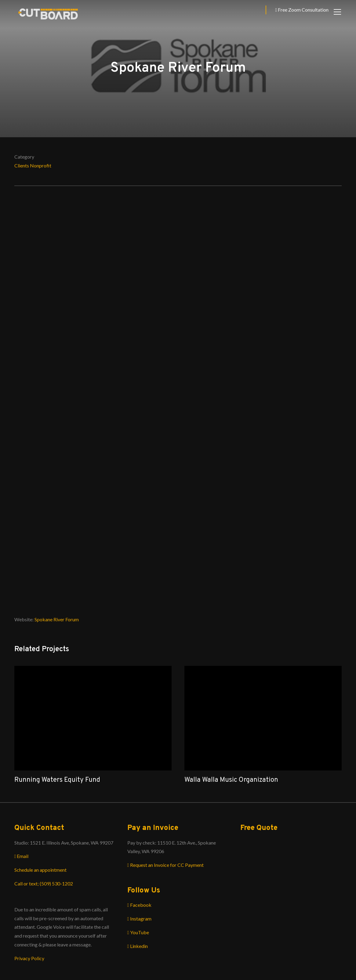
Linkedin (138, 946)
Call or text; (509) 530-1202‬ (44, 883)
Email (22, 856)
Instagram (139, 919)
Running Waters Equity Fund (57, 780)
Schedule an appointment (40, 870)
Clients (22, 165)
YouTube (138, 932)
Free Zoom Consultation (302, 10)
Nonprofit (41, 165)
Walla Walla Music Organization (231, 780)
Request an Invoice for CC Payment (165, 865)
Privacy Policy (29, 958)
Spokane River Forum (57, 619)
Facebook (139, 905)
